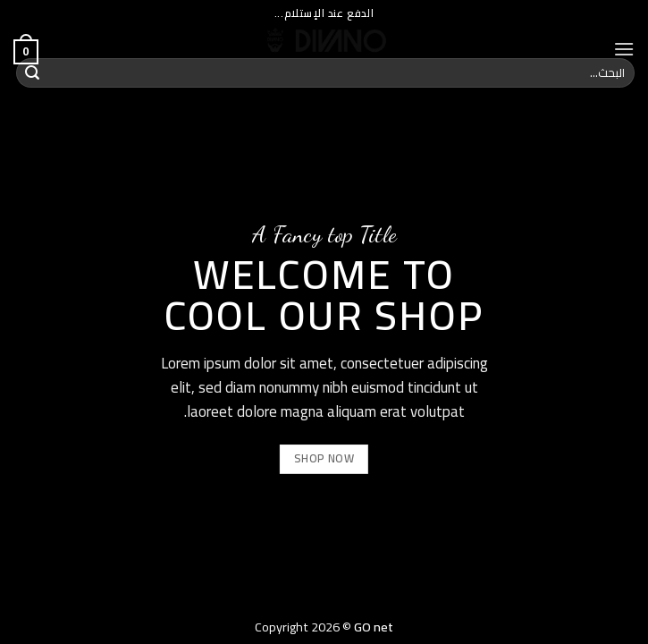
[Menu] (624, 49)
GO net (374, 627)
